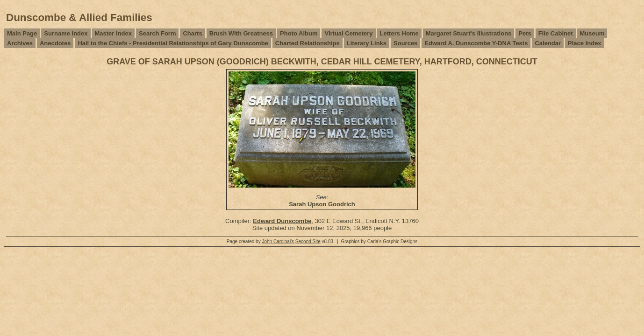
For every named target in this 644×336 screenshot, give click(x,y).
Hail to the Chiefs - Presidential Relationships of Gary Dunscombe (173, 43)
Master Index (113, 33)
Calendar (548, 43)
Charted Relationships (308, 43)
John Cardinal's (278, 241)
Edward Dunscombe (282, 221)
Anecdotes (55, 43)
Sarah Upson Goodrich (322, 204)
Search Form (157, 33)
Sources (405, 43)
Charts (192, 33)
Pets (525, 33)
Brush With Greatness (241, 33)
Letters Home (399, 33)
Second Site (308, 241)
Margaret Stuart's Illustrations (469, 33)
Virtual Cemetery (348, 33)
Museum (592, 33)
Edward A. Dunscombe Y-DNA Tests (476, 43)
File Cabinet (556, 33)
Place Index (585, 43)
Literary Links (367, 43)
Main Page (22, 33)
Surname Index (66, 33)
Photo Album (299, 33)
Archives (20, 43)
